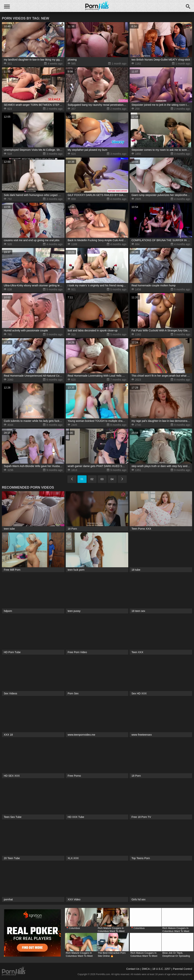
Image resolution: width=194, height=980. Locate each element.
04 (112, 479)
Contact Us (133, 969)
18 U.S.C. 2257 (161, 969)
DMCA (146, 969)
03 (102, 479)
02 (92, 479)
